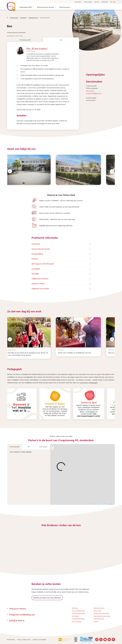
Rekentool (75, 608)
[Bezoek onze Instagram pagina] (97, 639)
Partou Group (97, 611)
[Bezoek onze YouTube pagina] (105, 639)
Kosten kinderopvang (78, 611)
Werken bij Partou (99, 608)
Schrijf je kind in (17, 620)
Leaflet (97, 504)
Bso (61, 40)
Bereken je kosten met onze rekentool (47, 598)
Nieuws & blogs (76, 621)
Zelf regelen (75, 616)
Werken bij (105, 2)
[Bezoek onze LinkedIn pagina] (109, 639)
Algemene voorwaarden (39, 640)
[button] (53, 446)
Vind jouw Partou (18, 609)
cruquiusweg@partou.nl (94, 93)
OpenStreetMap (105, 504)
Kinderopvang (14, 18)
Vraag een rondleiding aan (22, 615)
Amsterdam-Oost (33, 18)
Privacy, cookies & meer (24, 640)
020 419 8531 (90, 91)
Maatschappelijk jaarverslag (102, 616)
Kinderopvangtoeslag (78, 613)
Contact (96, 621)
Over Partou (78, 2)
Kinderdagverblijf (25, 7)
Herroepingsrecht (99, 619)
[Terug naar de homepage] (10, 6)
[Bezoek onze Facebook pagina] (101, 639)
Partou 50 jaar (88, 2)
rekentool (86, 589)
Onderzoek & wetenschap (101, 613)
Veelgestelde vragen (78, 619)
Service (97, 2)
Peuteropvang (64, 7)
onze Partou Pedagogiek (89, 383)
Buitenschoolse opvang (45, 7)
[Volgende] (112, 171)
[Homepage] (7, 17)
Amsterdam (23, 18)
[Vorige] (10, 171)
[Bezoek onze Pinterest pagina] (113, 639)
